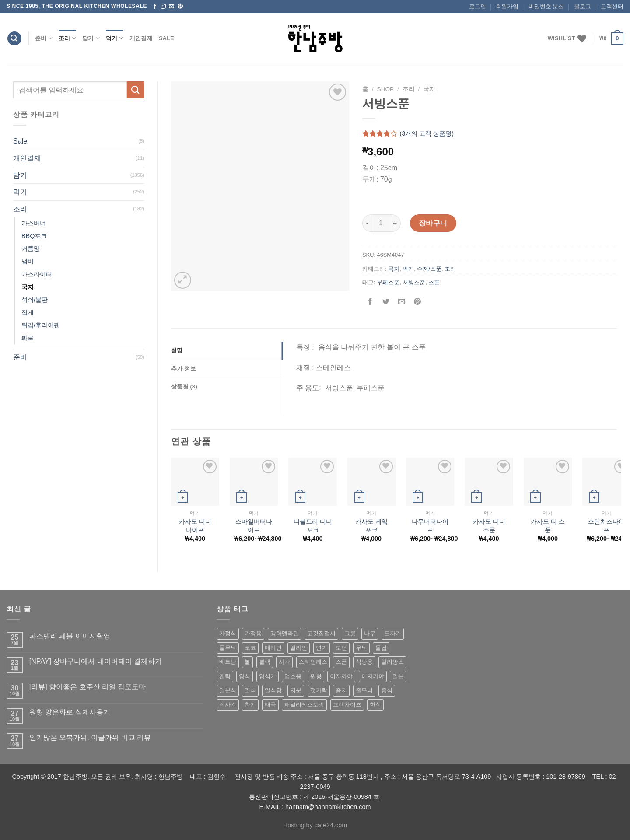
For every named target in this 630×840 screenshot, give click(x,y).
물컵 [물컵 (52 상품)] (381, 648)
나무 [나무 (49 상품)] (370, 633)
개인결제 (141, 38)
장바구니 (433, 223)
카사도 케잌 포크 (371, 526)
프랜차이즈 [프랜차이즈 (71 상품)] (347, 705)
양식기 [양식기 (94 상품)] (268, 676)
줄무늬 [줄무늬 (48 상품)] (364, 690)
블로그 (583, 6)
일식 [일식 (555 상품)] (250, 690)
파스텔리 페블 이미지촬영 (70, 636)
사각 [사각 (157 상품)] (284, 662)
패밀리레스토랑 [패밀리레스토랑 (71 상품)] (304, 705)
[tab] (227, 350)
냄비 (28, 261)
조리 (67, 38)
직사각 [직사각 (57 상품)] (228, 705)
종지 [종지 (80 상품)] (341, 690)
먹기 (115, 38)
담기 (91, 38)
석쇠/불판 (35, 300)
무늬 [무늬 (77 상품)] (361, 648)
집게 (28, 312)
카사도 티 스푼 (548, 526)
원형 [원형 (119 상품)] (316, 676)
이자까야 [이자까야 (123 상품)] (341, 676)
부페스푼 (388, 282)
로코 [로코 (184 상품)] (250, 648)
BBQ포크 (34, 236)
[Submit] (136, 90)
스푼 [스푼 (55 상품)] (341, 662)
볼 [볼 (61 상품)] (247, 662)
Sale (166, 38)
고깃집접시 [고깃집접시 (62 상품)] (321, 633)
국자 (28, 287)
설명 (177, 350)
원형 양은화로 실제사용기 (70, 712)
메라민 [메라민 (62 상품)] (273, 648)
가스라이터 (37, 274)
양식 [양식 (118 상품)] (245, 676)
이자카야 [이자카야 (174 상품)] (373, 676)
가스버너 (34, 223)
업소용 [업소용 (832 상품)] (293, 676)
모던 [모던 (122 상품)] (341, 648)
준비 (44, 38)
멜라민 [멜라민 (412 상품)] (299, 648)
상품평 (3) (184, 387)
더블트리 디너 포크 (313, 526)
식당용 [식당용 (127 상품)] (364, 662)
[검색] (14, 39)
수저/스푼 (429, 269)
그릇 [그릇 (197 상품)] (350, 633)
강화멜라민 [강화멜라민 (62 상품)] (285, 633)
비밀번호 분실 (546, 6)
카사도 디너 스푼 (489, 526)
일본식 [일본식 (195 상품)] (228, 690)
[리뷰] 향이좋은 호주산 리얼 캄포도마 (88, 687)
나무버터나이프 (430, 526)
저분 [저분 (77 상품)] (296, 690)
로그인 (478, 6)
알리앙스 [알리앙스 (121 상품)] (392, 662)
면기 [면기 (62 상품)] (322, 648)
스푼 (434, 282)
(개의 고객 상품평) (427, 134)
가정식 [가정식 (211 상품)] (228, 633)
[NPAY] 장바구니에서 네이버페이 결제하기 (96, 661)
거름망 (31, 248)
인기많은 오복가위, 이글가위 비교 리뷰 (90, 737)
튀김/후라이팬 (41, 325)
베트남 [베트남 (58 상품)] (228, 662)
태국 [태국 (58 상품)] (270, 705)
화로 (28, 338)
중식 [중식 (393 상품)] (387, 690)
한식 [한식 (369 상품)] (375, 705)
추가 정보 (184, 369)
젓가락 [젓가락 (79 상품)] (319, 690)
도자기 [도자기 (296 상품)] (393, 633)
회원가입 (507, 6)
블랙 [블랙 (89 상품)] (265, 662)
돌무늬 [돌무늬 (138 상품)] (228, 648)
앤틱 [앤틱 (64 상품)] (225, 676)
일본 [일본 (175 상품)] (398, 676)
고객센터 (612, 6)
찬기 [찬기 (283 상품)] (250, 705)
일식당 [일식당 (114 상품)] (273, 690)
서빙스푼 (414, 282)
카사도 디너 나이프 (195, 526)
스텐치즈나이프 (606, 526)
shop (386, 89)
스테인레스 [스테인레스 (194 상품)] (313, 662)
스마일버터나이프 (254, 526)
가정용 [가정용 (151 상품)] (253, 633)
